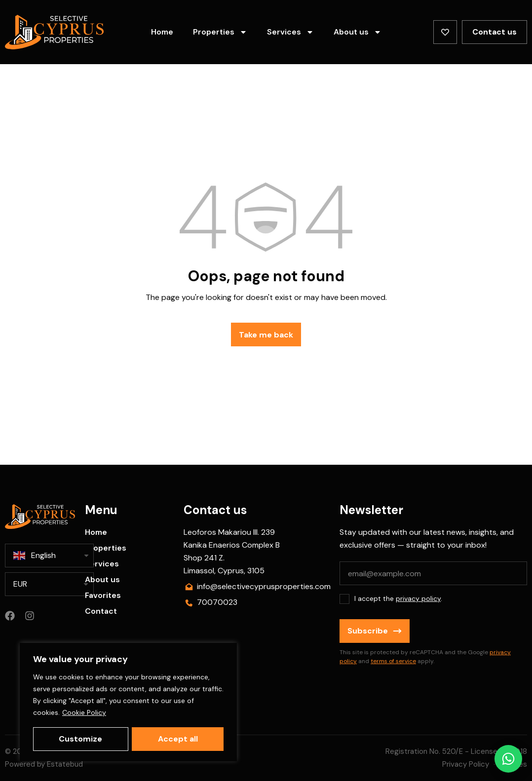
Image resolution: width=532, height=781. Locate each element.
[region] (128, 703)
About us (358, 32)
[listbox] (49, 584)
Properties (220, 32)
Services (290, 32)
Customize (80, 739)
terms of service (393, 661)
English (35, 556)
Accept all (178, 739)
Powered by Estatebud (44, 764)
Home (162, 32)
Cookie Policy (84, 713)
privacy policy (418, 598)
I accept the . (398, 598)
